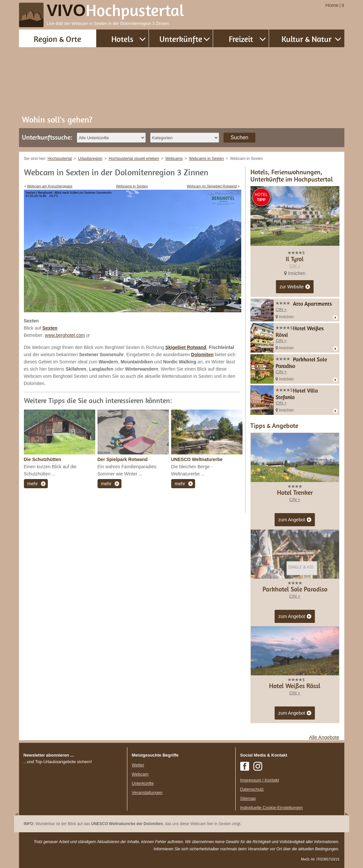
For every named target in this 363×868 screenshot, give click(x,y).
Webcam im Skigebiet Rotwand (212, 186)
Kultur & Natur (307, 39)
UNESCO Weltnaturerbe (197, 459)
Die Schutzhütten (43, 459)
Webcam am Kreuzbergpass (50, 186)
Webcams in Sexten (132, 186)
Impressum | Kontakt (260, 780)
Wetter (138, 765)
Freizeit (241, 39)
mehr (33, 484)
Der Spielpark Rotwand (123, 459)
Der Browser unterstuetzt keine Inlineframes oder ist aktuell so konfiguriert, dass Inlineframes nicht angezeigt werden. (73, 808)
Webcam (140, 774)
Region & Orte (57, 39)
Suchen (239, 137)
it (343, 5)
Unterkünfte (181, 39)
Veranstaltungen (147, 792)
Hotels (122, 39)
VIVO (116, 10)
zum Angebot (295, 520)
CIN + (295, 266)
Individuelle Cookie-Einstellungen (272, 808)
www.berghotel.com (65, 335)
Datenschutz (252, 789)
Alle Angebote (324, 737)
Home (332, 5)
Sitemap (248, 798)
